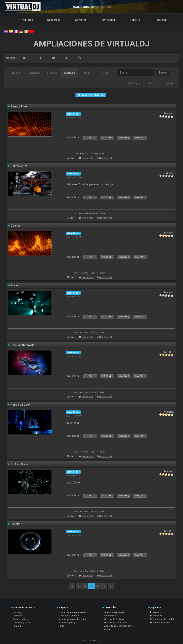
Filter (152, 83)
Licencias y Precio (22, 623)
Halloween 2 (19, 166)
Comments (87, 158)
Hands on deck (20, 405)
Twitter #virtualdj (160, 623)
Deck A (15, 226)
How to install (106, 158)
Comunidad (108, 20)
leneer (170, 113)
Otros (105, 73)
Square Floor (19, 106)
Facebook (156, 612)
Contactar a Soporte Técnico (73, 612)
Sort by (134, 83)
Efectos (52, 73)
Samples (69, 73)
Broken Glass (19, 464)
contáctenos (111, 616)
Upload (170, 83)
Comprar (81, 20)
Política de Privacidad (115, 623)
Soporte (135, 20)
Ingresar (162, 20)
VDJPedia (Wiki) (67, 623)
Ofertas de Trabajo (114, 619)
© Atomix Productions (92, 640)
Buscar (163, 73)
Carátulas (34, 73)
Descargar (54, 20)
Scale (14, 285)
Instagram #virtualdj (162, 619)
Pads (87, 73)
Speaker (16, 524)
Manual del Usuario (69, 616)
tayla (171, 173)
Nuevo (16, 73)
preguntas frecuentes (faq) (72, 619)
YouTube (156, 616)
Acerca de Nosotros (114, 612)
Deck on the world (23, 345)
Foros (61, 626)
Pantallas (18, 626)
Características (21, 619)
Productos (26, 20)
